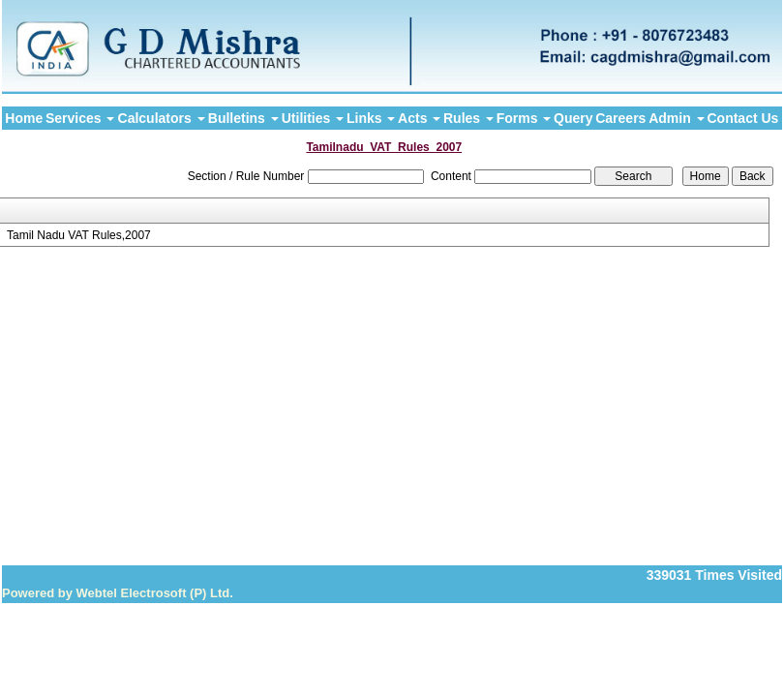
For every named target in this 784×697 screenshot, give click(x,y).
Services (80, 118)
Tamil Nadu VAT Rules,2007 (79, 235)
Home (24, 118)
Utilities (313, 118)
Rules (468, 118)
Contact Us (742, 118)
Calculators (162, 118)
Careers (620, 118)
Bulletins (243, 118)
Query (573, 118)
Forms (524, 118)
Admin (676, 118)
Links (371, 118)
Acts (419, 118)
